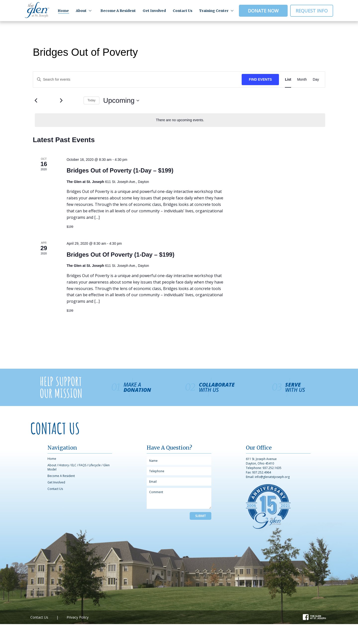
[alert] (180, 120)
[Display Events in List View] (288, 80)
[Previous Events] (36, 101)
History (64, 465)
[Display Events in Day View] (316, 80)
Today (91, 100)
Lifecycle (95, 465)
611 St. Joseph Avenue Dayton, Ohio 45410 (261, 461)
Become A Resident (118, 11)
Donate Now (263, 11)
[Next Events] (61, 101)
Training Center (214, 11)
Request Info (312, 11)
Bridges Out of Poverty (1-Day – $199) (120, 170)
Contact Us (183, 11)
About (81, 11)
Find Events (260, 79)
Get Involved (154, 11)
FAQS (83, 465)
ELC (74, 465)
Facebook (311, 616)
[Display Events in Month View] (302, 80)
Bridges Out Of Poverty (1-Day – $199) (120, 255)
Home (63, 11)
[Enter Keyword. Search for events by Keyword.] (137, 80)
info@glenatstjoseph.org (272, 477)
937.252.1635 (272, 468)
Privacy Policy (78, 617)
